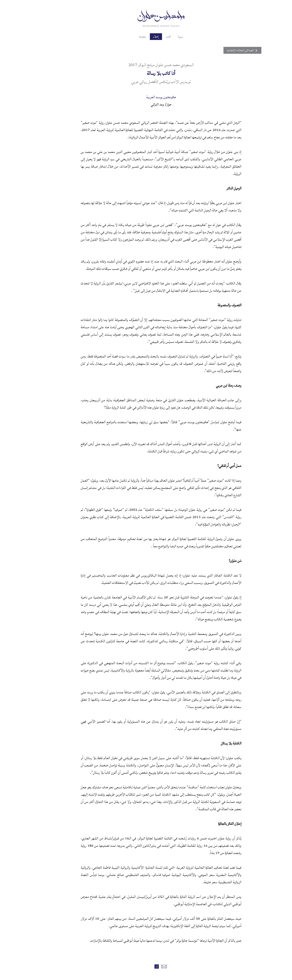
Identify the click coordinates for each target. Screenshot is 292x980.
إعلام (140, 36)
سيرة (168, 36)
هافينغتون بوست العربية (146, 97)
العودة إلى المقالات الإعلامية (218, 50)
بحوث (125, 36)
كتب (154, 36)
